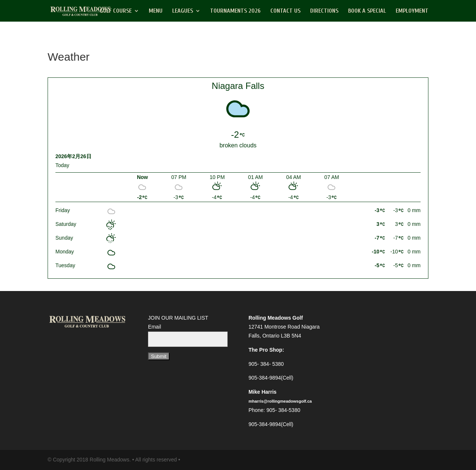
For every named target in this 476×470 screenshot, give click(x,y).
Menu (156, 11)
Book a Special (367, 11)
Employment (412, 11)
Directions (324, 11)
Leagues (183, 11)
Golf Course (116, 11)
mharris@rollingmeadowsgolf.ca (280, 401)
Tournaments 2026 (235, 11)
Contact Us (285, 11)
